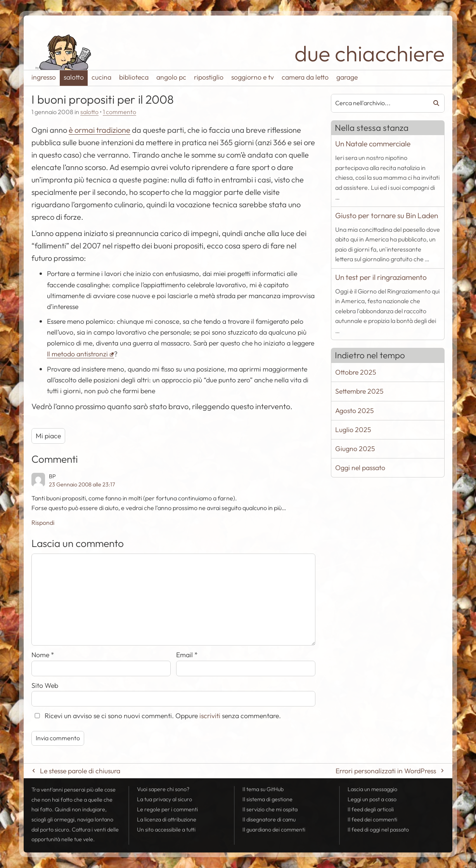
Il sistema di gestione (267, 799)
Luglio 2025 (353, 430)
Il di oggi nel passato (378, 830)
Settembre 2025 (359, 391)
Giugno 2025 (355, 449)
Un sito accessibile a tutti (166, 830)
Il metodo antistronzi (77, 354)
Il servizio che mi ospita (270, 809)
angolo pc (171, 77)
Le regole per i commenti (167, 809)
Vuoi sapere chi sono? (163, 789)
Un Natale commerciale (373, 144)
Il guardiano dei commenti (274, 830)
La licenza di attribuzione (167, 819)
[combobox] (377, 103)
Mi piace (48, 436)
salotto (74, 77)
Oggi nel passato (360, 468)
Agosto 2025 (354, 411)
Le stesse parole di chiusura (80, 771)
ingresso (44, 77)
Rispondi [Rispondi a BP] (43, 523)
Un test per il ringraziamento (381, 277)
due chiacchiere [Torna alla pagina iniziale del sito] (370, 53)
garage (347, 77)
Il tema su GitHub (263, 789)
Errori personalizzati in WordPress (386, 771)
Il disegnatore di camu (269, 819)
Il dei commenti (372, 819)
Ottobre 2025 (356, 372)
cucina (101, 77)
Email (187, 655)
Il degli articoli (371, 809)
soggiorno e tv (253, 77)
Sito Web (45, 685)
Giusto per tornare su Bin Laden (387, 215)
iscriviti (210, 716)
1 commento (119, 112)
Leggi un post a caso (372, 799)
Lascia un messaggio (372, 789)
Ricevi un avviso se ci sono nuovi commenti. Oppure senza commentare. (156, 716)
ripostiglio (209, 77)
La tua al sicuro (164, 799)
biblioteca (134, 77)
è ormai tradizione (100, 130)
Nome (43, 655)
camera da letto (305, 77)
